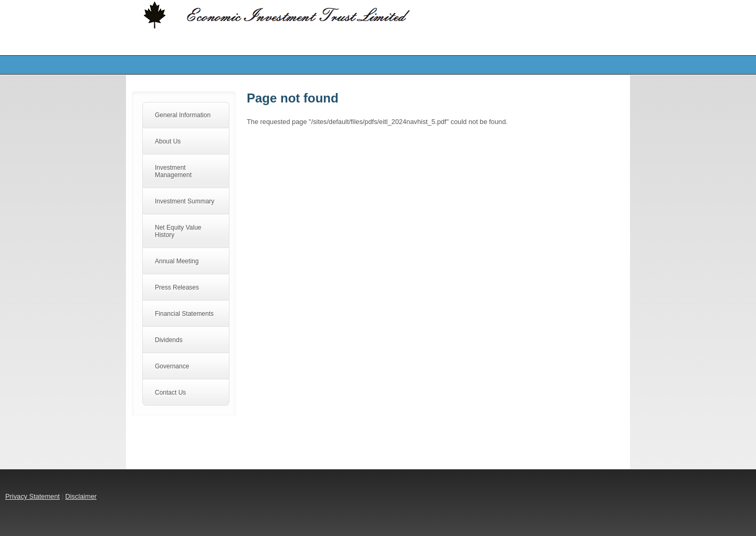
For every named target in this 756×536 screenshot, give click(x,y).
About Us (168, 141)
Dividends (169, 340)
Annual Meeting (177, 261)
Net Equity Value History (178, 231)
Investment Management (173, 171)
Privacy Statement (33, 496)
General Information (183, 115)
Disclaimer (81, 496)
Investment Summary (185, 201)
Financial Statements (184, 314)
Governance (172, 366)
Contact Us (170, 393)
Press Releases (177, 287)
